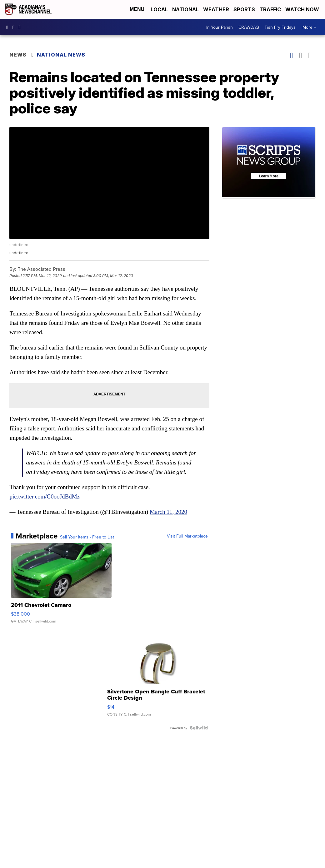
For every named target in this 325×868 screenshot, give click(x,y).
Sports (244, 9)
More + (309, 27)
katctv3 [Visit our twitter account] (21, 27)
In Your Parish (220, 27)
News (18, 55)
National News (61, 55)
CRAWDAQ (249, 27)
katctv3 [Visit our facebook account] (9, 27)
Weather (216, 9)
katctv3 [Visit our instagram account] (15, 27)
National (185, 9)
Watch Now (303, 9)
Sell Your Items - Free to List (87, 537)
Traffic (270, 9)
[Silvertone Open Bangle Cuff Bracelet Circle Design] (157, 676)
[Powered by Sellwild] (199, 728)
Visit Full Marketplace (187, 536)
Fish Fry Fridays (280, 27)
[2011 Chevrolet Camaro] (61, 586)
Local (159, 9)
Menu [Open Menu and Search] (137, 9)
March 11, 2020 (168, 512)
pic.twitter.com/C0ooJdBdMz (45, 496)
